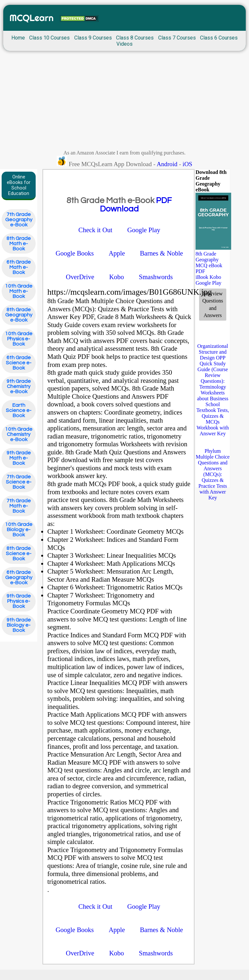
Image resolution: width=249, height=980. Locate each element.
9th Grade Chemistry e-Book (19, 386)
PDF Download (136, 205)
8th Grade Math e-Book (19, 244)
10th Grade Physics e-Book (19, 339)
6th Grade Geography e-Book (19, 577)
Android (167, 164)
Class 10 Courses (49, 38)
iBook (202, 277)
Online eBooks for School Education (19, 185)
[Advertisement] (124, 102)
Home (18, 38)
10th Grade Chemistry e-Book (19, 434)
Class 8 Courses (135, 38)
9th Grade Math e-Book (19, 458)
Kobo (215, 277)
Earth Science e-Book (19, 410)
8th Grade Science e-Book (19, 553)
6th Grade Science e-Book (19, 363)
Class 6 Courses (219, 38)
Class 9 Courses (93, 38)
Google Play (208, 283)
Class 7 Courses (177, 38)
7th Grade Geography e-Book (19, 220)
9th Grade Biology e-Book (19, 625)
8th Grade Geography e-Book (19, 315)
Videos (124, 44)
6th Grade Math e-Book (19, 267)
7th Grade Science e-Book (19, 482)
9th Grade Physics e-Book (19, 601)
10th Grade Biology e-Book (19, 530)
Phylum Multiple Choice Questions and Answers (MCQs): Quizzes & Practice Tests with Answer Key (213, 474)
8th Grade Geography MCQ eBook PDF (209, 262)
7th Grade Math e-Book (19, 506)
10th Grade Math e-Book (19, 291)
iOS (187, 164)
